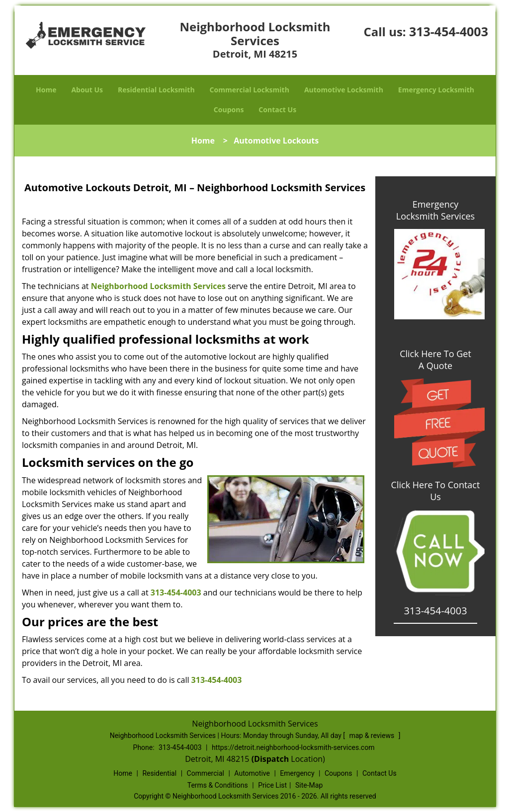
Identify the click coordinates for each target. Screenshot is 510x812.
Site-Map (309, 785)
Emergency (297, 773)
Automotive (252, 773)
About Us (87, 90)
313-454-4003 (449, 31)
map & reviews (372, 736)
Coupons (229, 110)
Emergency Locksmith (436, 90)
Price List (272, 785)
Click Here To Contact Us (436, 491)
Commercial (206, 773)
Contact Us (277, 110)
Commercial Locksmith (250, 90)
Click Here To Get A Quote (435, 360)
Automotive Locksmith (344, 90)
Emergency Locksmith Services (435, 210)
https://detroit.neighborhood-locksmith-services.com (293, 747)
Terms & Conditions (218, 785)
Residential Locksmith (156, 90)
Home (46, 90)
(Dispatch (271, 759)
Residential (159, 773)
